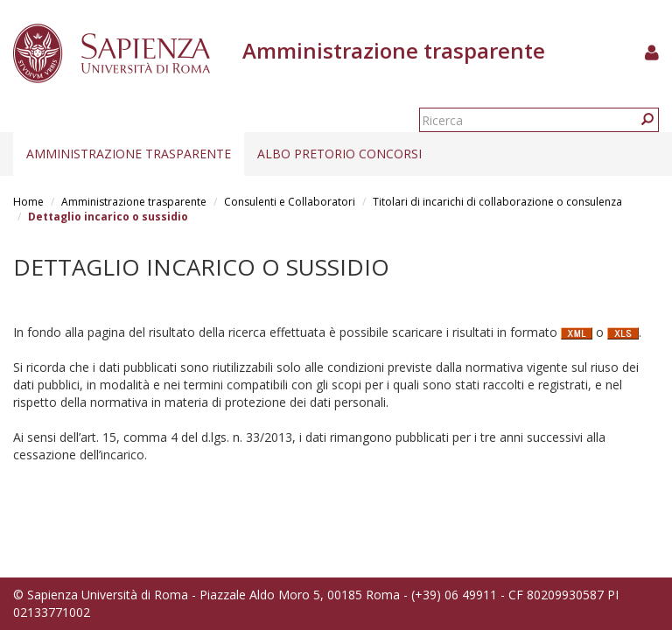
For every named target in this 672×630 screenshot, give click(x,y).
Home (28, 202)
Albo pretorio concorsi (339, 154)
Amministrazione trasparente (129, 154)
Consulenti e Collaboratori (290, 202)
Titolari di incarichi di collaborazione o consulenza (497, 202)
